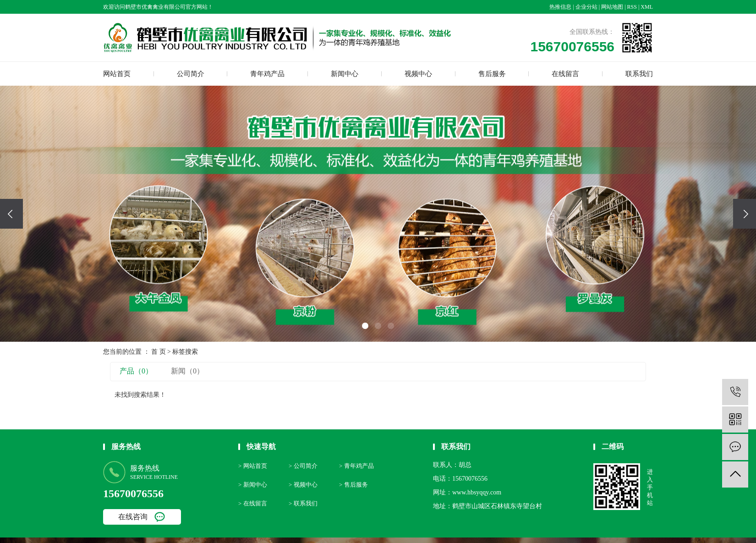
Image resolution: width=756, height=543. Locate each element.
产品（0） (136, 371)
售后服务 (492, 74)
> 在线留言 (253, 503)
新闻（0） (187, 371)
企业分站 (586, 7)
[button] (365, 326)
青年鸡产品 (267, 74)
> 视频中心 (303, 485)
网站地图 (612, 7)
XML (647, 7)
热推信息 (560, 7)
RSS (632, 7)
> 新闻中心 (253, 485)
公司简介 (191, 74)
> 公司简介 (303, 466)
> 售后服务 (353, 485)
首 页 (159, 352)
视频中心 (418, 74)
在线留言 (565, 74)
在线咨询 (133, 517)
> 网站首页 (253, 466)
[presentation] (11, 214)
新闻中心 (345, 74)
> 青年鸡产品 (356, 466)
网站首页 (117, 74)
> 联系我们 (303, 503)
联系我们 (639, 74)
